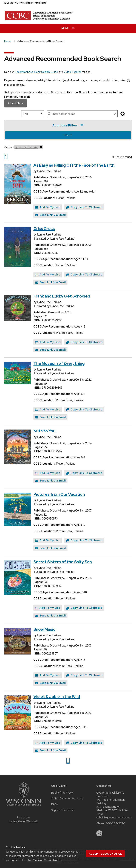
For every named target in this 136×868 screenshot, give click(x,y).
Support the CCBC (63, 810)
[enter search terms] (82, 114)
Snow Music (44, 629)
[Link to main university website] (23, 806)
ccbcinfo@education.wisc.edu (114, 818)
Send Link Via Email (50, 215)
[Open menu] (68, 28)
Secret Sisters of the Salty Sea (63, 562)
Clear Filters (16, 103)
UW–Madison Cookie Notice (44, 860)
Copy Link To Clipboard (84, 207)
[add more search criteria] (123, 114)
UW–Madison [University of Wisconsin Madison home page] (24, 3)
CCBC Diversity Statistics (67, 799)
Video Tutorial (72, 72)
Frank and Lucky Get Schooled (62, 296)
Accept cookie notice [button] (105, 854)
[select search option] (33, 114)
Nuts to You (44, 431)
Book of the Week (62, 793)
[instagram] (99, 833)
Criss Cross (44, 229)
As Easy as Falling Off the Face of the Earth (74, 165)
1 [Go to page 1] (6, 156)
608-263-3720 (115, 823)
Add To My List (48, 207)
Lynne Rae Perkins (29, 147)
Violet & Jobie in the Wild (57, 697)
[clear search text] (115, 114)
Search (68, 135)
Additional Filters (68, 125)
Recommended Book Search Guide (36, 72)
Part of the (23, 820)
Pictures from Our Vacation (59, 494)
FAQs (55, 804)
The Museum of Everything (59, 363)
